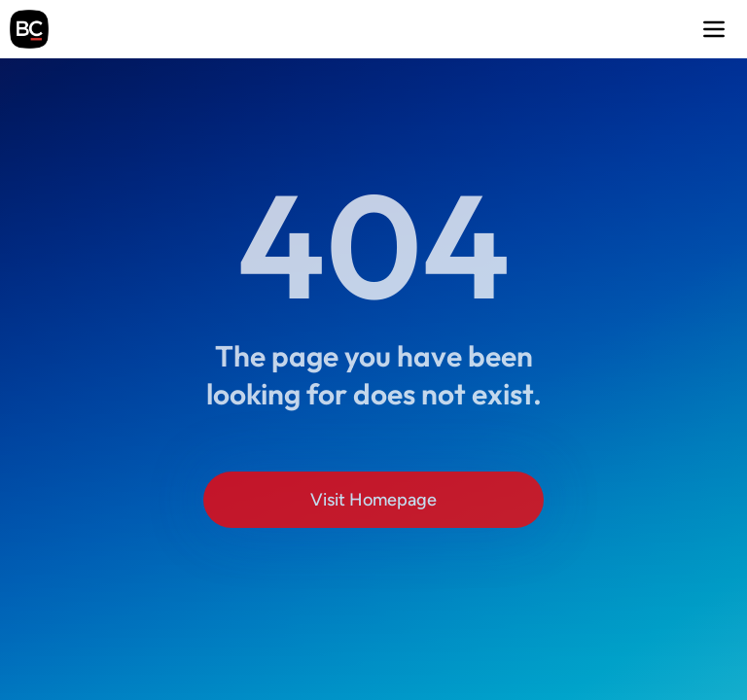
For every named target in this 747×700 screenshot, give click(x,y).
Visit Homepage (373, 500)
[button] (714, 29)
